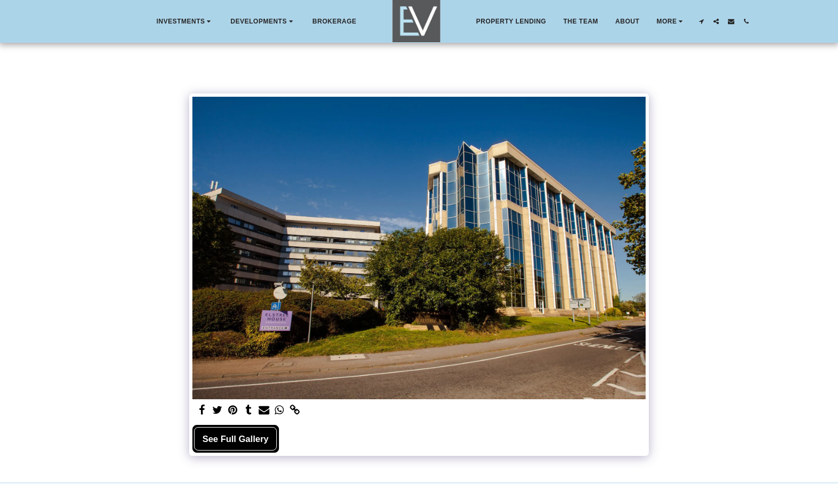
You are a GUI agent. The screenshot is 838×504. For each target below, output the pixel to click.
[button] (185, 21)
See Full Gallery (236, 439)
